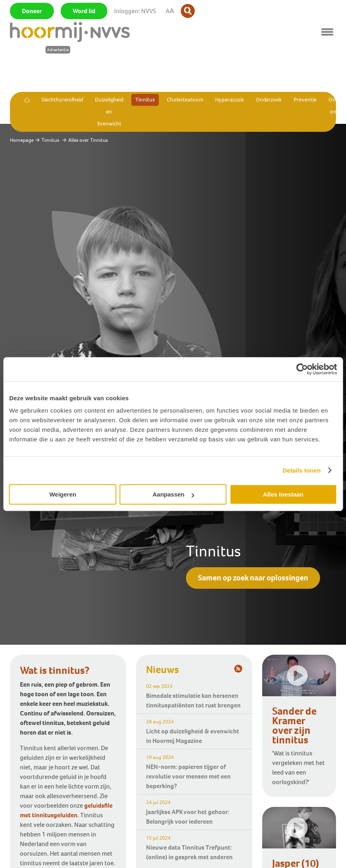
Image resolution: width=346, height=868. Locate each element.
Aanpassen (173, 494)
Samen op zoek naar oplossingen (253, 578)
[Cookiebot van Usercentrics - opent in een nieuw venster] (302, 369)
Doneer (32, 11)
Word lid (84, 11)
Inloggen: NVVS (135, 11)
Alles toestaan (283, 494)
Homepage (22, 140)
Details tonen (302, 470)
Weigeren (63, 494)
